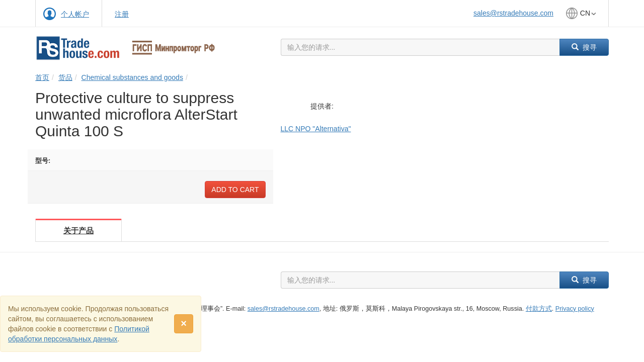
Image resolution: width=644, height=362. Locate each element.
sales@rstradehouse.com (513, 13)
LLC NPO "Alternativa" (316, 129)
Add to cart (235, 190)
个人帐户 (75, 14)
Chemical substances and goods (132, 77)
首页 (42, 77)
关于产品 (78, 231)
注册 (122, 14)
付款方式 (539, 309)
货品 (65, 77)
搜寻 (584, 47)
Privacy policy (575, 309)
